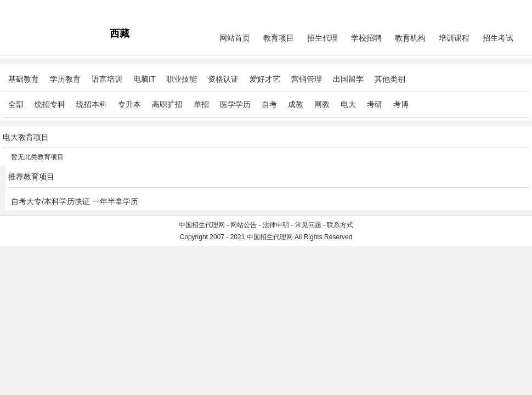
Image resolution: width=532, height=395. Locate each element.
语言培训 (107, 79)
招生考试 (498, 38)
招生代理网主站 (26, 9)
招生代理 (322, 38)
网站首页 (235, 38)
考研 (375, 104)
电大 (348, 104)
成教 (296, 104)
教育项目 (279, 38)
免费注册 (516, 9)
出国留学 (348, 79)
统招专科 (50, 104)
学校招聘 (366, 38)
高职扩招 (167, 104)
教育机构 (410, 38)
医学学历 (235, 104)
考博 (401, 104)
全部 (16, 104)
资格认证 (223, 79)
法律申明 (276, 225)
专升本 (129, 104)
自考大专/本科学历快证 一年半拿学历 (75, 201)
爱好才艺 (265, 79)
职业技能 (182, 79)
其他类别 (390, 79)
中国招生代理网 (202, 225)
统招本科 (92, 104)
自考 (269, 104)
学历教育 (65, 79)
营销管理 (307, 79)
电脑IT (144, 79)
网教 (322, 104)
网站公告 (244, 225)
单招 (201, 104)
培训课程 (454, 38)
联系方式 (340, 225)
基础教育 (24, 79)
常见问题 (308, 225)
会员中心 (488, 9)
